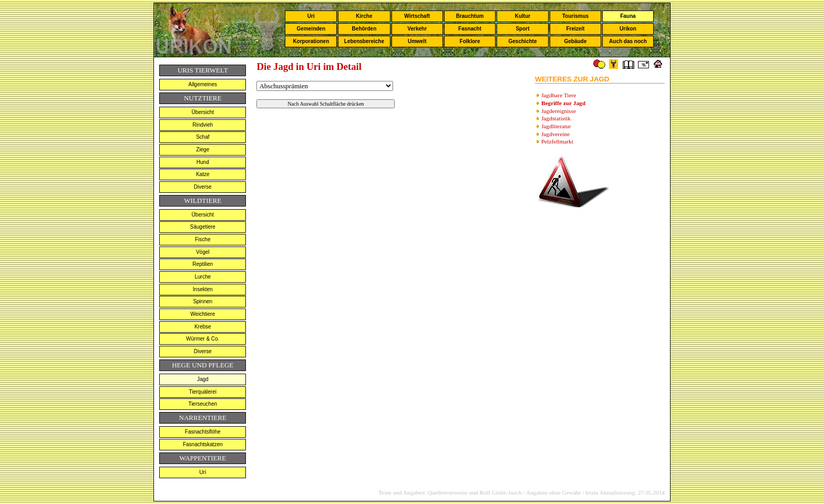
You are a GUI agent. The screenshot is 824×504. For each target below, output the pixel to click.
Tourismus (575, 16)
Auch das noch (628, 41)
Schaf (203, 137)
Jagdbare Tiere (559, 95)
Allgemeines (202, 84)
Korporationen (311, 41)
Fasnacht (470, 29)
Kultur (523, 16)
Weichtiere (203, 314)
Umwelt (417, 41)
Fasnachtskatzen (203, 444)
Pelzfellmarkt (557, 141)
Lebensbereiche (364, 41)
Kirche (364, 16)
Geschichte (523, 41)
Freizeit (575, 29)
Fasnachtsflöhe (203, 432)
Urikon (628, 29)
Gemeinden (311, 29)
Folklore (470, 41)
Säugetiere (203, 227)
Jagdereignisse (559, 111)
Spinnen (203, 301)
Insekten (203, 289)
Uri (311, 16)
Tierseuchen (203, 404)
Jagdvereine (555, 134)
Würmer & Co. (203, 339)
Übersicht (203, 112)
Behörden (364, 29)
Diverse (203, 187)
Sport (522, 29)
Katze (203, 174)
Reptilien (203, 264)
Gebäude (576, 41)
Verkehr (417, 29)
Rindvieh (203, 125)
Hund (203, 162)
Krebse (203, 327)
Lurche (203, 277)
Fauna (628, 16)
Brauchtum (470, 16)
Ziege (203, 150)
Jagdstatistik (556, 118)
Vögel (203, 252)
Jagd (203, 379)
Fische (203, 239)
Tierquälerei (203, 392)
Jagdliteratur (556, 126)
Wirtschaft (417, 16)
